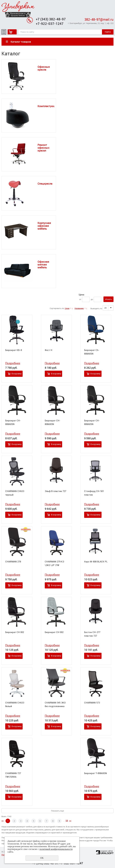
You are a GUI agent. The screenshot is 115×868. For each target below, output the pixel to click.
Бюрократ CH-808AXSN (13, 422)
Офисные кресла (44, 68)
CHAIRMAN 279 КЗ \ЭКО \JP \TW (54, 563)
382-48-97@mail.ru (99, 19)
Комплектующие (48, 106)
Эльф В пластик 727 (55, 491)
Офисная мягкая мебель (43, 264)
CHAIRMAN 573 (92, 703)
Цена (81, 295)
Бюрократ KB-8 (14, 350)
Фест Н (49, 350)
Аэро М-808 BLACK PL (96, 562)
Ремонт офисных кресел (43, 148)
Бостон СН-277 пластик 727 (92, 634)
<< (3, 821)
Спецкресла (45, 184)
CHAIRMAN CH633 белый (15, 704)
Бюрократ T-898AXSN (96, 773)
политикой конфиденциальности (56, 849)
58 (67, 821)
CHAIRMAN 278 (13, 562)
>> (70, 821)
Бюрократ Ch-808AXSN (92, 352)
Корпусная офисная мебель (44, 226)
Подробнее (13, 363)
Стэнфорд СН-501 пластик (94, 493)
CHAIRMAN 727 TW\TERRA (13, 775)
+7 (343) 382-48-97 (51, 19)
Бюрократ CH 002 (15, 632)
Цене (67, 308)
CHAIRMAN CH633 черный (15, 493)
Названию (79, 308)
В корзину (17, 374)
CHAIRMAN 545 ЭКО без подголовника (55, 704)
